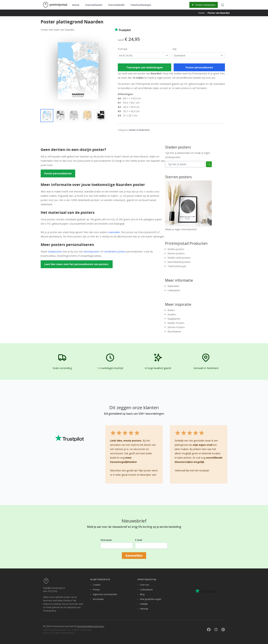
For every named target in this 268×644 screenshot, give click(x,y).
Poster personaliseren (199, 67)
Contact (97, 585)
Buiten (171, 310)
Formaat (123, 49)
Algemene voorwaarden (105, 594)
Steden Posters (176, 323)
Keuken (172, 314)
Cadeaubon (174, 290)
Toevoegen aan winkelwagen (145, 67)
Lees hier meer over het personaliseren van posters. (77, 264)
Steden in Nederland (139, 130)
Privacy (96, 590)
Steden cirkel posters (179, 258)
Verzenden (98, 599)
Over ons (145, 585)
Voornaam (106, 540)
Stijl (174, 49)
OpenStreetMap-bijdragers (91, 626)
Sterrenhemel (94, 5)
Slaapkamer (174, 319)
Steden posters (176, 249)
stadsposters (55, 251)
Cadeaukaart (146, 590)
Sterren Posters (176, 327)
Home (76, 5)
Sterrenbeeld (116, 5)
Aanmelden (134, 555)
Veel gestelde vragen (151, 599)
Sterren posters (176, 253)
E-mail (139, 540)
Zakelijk (144, 604)
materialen (114, 232)
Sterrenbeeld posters (179, 262)
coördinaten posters (115, 251)
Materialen (173, 286)
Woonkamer (174, 331)
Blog (142, 594)
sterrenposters (92, 251)
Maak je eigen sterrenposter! (188, 206)
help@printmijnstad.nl (54, 588)
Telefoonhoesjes (141, 5)
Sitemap (144, 609)
